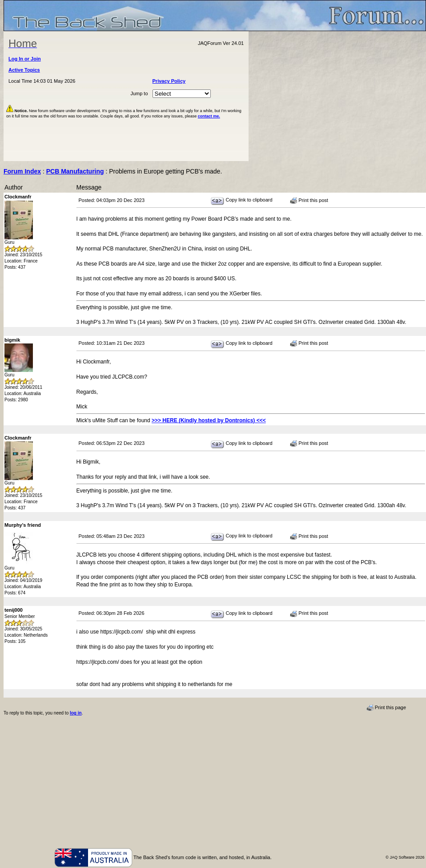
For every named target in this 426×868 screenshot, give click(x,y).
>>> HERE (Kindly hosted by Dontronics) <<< (209, 420)
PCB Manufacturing (75, 171)
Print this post (309, 201)
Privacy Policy (169, 81)
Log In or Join (25, 59)
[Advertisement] (338, 96)
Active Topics (24, 70)
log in (76, 713)
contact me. (209, 116)
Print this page (386, 708)
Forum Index (22, 171)
